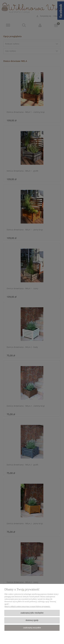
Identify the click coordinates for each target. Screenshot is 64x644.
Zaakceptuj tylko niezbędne (32, 613)
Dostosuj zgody (32, 620)
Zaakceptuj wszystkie (32, 628)
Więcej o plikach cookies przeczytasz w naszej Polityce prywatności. (27, 606)
